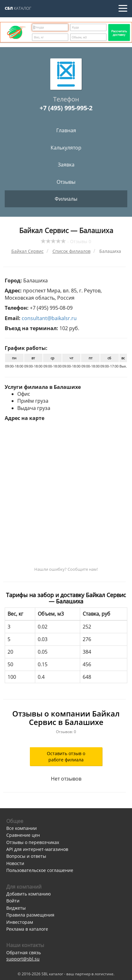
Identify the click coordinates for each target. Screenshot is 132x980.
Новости (15, 863)
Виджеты (16, 908)
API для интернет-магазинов (37, 849)
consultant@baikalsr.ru (49, 318)
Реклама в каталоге (27, 929)
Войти (13, 901)
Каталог (18, 8)
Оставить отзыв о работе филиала (66, 757)
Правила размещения (30, 915)
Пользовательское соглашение (40, 870)
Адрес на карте (25, 418)
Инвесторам (20, 922)
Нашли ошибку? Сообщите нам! (66, 569)
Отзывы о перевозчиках (33, 842)
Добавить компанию (29, 894)
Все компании (22, 828)
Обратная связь (24, 953)
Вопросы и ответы (26, 856)
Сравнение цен (23, 835)
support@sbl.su (23, 959)
